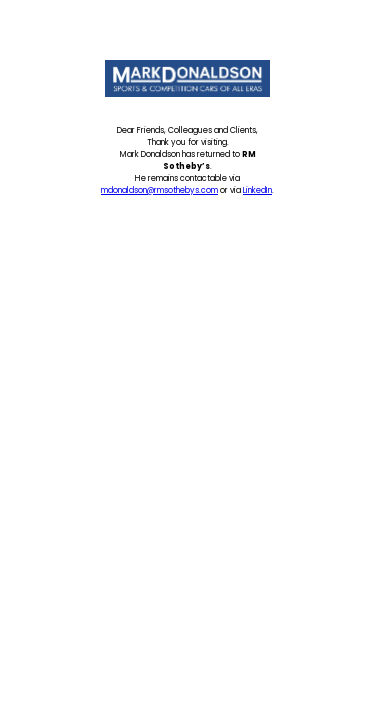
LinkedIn (257, 190)
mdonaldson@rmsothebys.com (159, 190)
